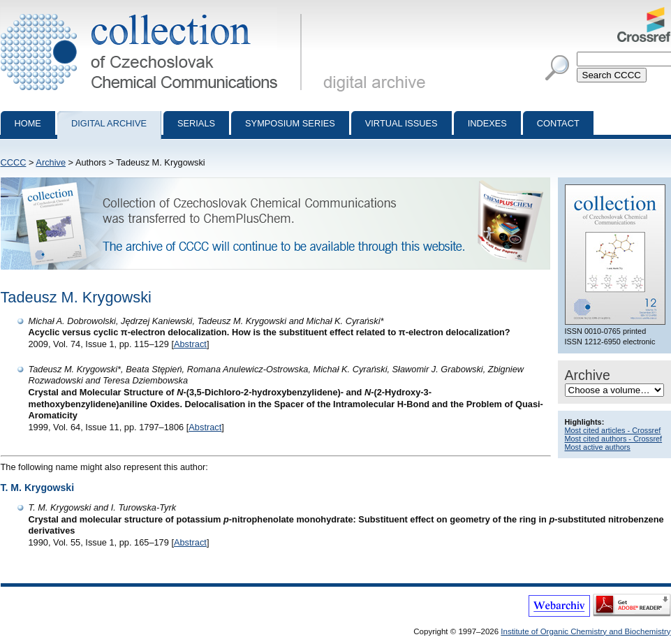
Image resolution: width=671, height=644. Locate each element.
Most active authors (598, 447)
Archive (51, 162)
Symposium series (290, 123)
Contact (558, 123)
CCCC (14, 162)
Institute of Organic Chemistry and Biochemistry (585, 631)
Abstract (190, 344)
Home (28, 123)
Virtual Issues (401, 123)
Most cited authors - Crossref (614, 439)
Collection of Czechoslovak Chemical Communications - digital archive (154, 13)
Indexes (487, 123)
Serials (196, 123)
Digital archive (109, 123)
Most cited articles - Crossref (613, 430)
